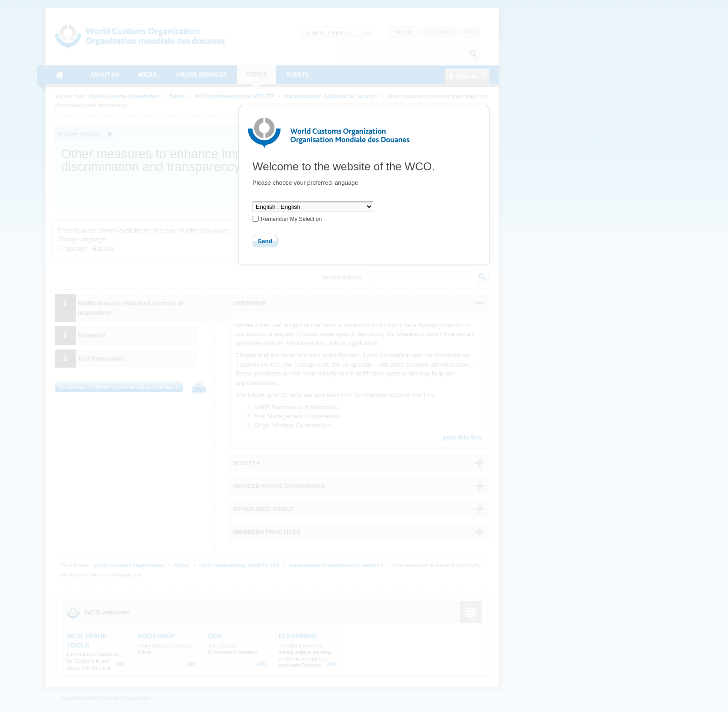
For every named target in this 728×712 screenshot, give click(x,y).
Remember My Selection (291, 219)
